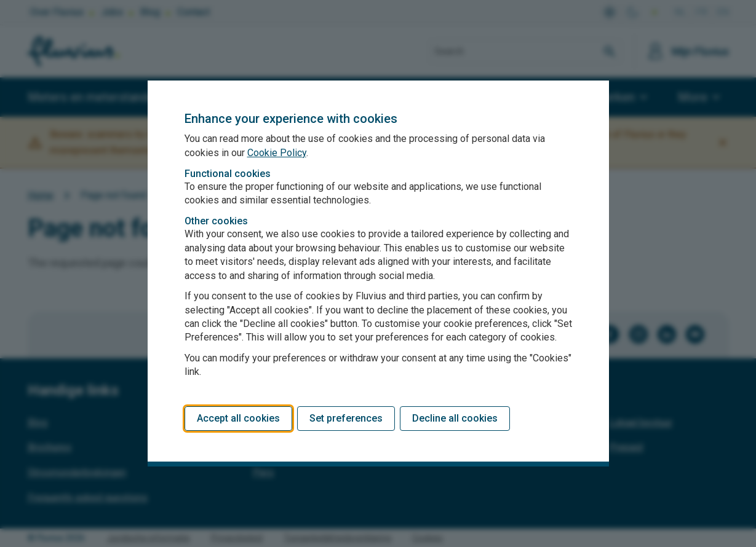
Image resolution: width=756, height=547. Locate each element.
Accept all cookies (238, 418)
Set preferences (346, 418)
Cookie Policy (277, 153)
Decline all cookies (455, 418)
